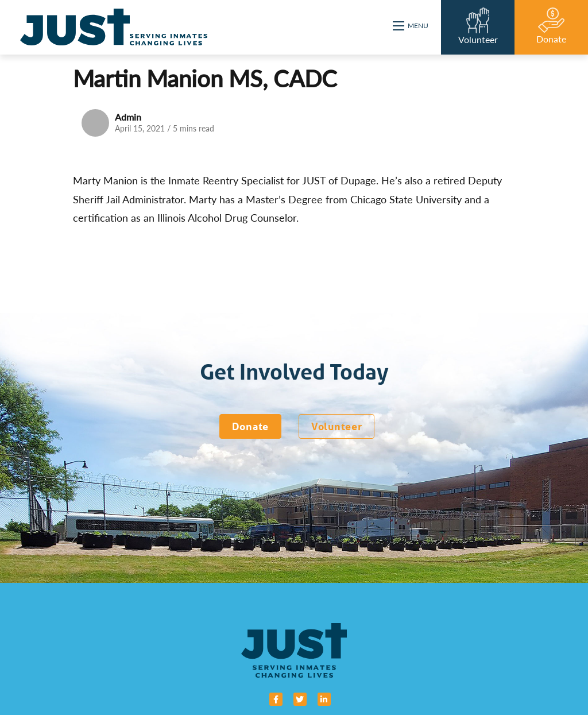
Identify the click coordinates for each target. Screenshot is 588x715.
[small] (276, 699)
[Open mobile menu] (411, 26)
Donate (250, 426)
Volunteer (336, 426)
